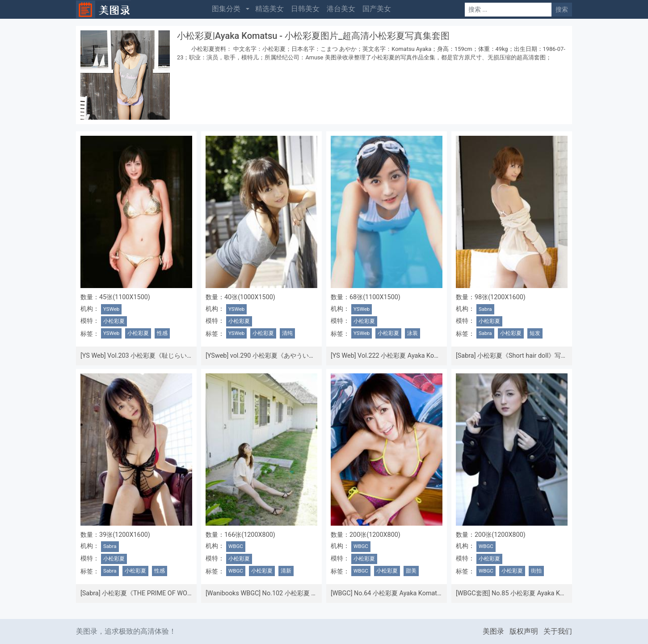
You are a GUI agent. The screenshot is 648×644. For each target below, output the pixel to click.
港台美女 (341, 9)
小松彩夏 (114, 321)
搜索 (562, 9)
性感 (162, 333)
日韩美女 (305, 9)
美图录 (493, 631)
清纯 (287, 333)
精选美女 (269, 9)
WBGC (236, 546)
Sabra (485, 309)
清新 (286, 571)
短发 (535, 333)
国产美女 (377, 9)
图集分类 (226, 9)
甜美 (411, 571)
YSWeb (111, 309)
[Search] (508, 10)
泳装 (412, 333)
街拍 (536, 571)
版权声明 (524, 631)
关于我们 (558, 631)
